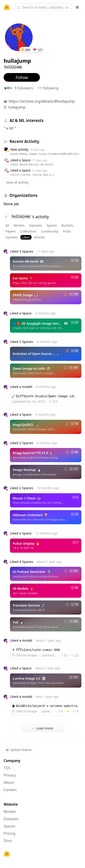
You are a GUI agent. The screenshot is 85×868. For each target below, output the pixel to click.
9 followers (24, 88)
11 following (48, 88)
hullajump (17, 107)
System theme (19, 750)
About (9, 782)
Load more (42, 728)
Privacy (10, 775)
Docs (8, 841)
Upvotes (12, 237)
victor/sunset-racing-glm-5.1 (32, 175)
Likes (26, 237)
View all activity (17, 182)
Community (50, 231)
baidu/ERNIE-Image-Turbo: (45, 154)
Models (19, 225)
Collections (28, 231)
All (7, 225)
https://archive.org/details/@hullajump (42, 101)
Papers (11, 231)
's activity (26, 217)
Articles (40, 237)
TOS (7, 768)
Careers (10, 790)
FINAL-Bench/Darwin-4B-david (32, 164)
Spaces (52, 225)
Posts (67, 231)
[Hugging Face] (7, 854)
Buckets (67, 225)
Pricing (10, 833)
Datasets (35, 225)
